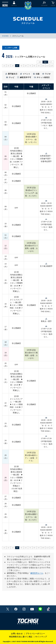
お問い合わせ (17, 634)
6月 (26, 66)
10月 (43, 66)
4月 (17, 66)
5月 (21, 66)
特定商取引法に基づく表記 (21, 637)
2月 (8, 66)
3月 (13, 66)
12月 (52, 66)
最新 (45, 62)
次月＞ (51, 62)
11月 (47, 66)
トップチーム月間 (11, 48)
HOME (5, 36)
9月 (39, 66)
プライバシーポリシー (35, 634)
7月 (30, 66)
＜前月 (40, 62)
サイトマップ (41, 637)
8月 (34, 66)
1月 (4, 66)
